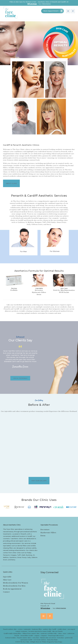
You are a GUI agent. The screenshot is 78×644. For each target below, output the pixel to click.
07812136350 (61, 608)
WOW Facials (64, 292)
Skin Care (64, 288)
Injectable (39, 288)
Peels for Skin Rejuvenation (64, 290)
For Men (23, 252)
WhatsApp (32, 4)
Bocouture (39, 290)
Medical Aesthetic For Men (14, 586)
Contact (6, 592)
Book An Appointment (12, 589)
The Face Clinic (25, 642)
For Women (55, 251)
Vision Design (58, 642)
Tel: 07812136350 (45, 4)
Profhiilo (14, 290)
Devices (14, 288)
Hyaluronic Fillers (39, 292)
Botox (39, 295)
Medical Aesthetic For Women (16, 583)
